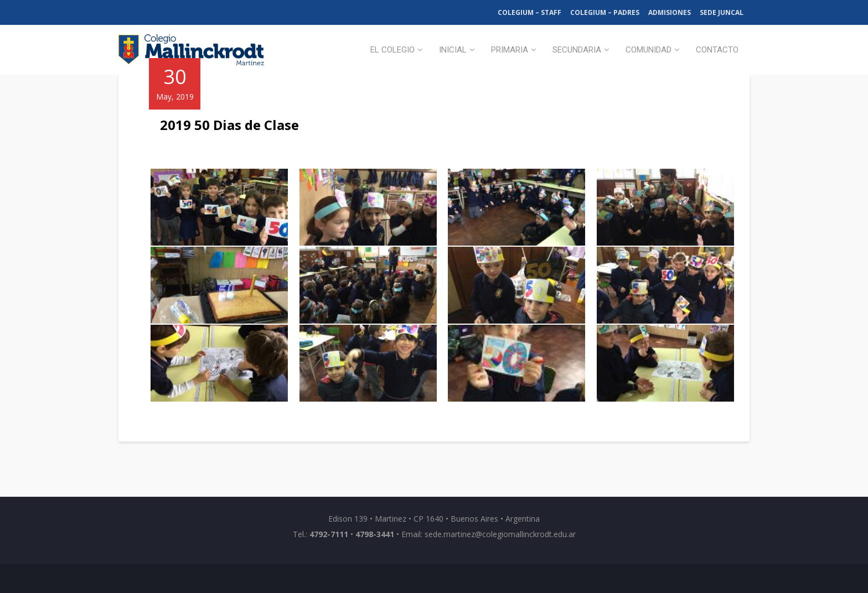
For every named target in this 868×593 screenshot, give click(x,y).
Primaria (510, 50)
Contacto (717, 50)
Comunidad (649, 50)
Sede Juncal (722, 12)
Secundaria (577, 50)
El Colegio (392, 50)
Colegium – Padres (605, 12)
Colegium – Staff (529, 12)
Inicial (453, 50)
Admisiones (670, 12)
